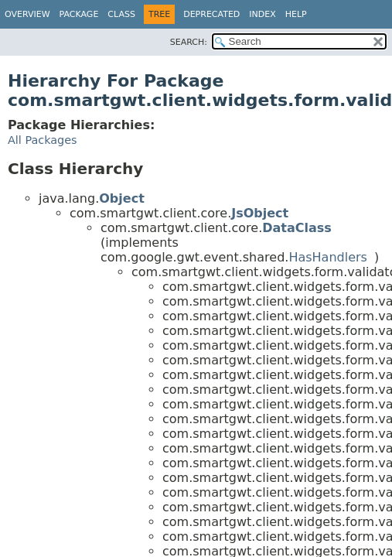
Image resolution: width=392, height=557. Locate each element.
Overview (27, 14)
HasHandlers (328, 257)
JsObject (260, 213)
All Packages (43, 140)
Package (79, 14)
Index (262, 14)
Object (122, 198)
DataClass (297, 228)
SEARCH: (189, 42)
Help (296, 14)
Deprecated (211, 14)
